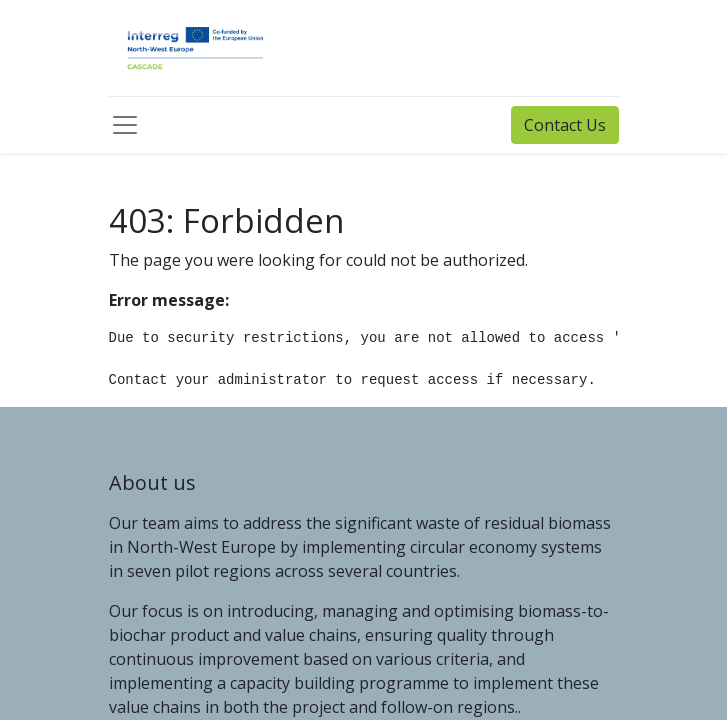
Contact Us (565, 125)
